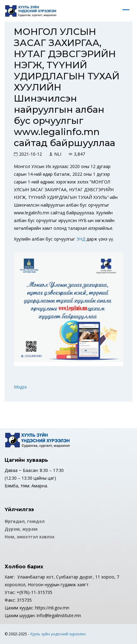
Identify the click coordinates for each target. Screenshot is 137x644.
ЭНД (81, 239)
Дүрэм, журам (21, 529)
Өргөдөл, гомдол (25, 521)
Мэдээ (20, 387)
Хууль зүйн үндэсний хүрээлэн (58, 634)
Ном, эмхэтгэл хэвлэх (30, 537)
